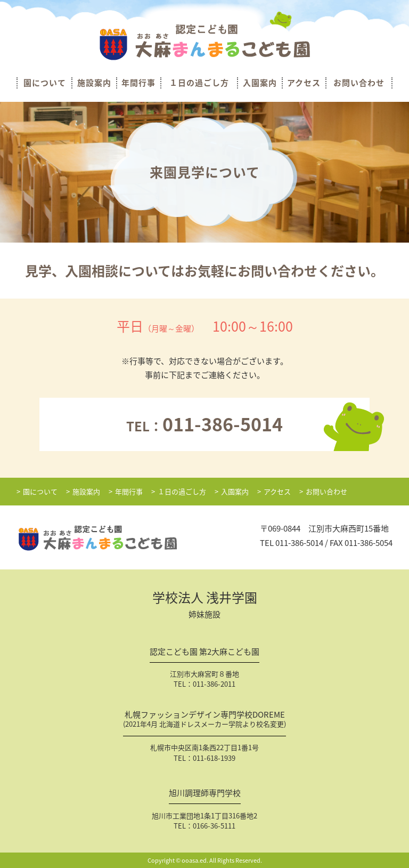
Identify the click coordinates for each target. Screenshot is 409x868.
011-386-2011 (214, 684)
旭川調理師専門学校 (205, 794)
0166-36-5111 (214, 826)
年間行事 (138, 83)
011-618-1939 (214, 758)
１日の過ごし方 (199, 83)
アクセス (304, 83)
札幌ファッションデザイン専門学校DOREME (204, 720)
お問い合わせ (359, 83)
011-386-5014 (299, 543)
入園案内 (260, 83)
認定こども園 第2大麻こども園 (204, 653)
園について (45, 83)
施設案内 (94, 83)
